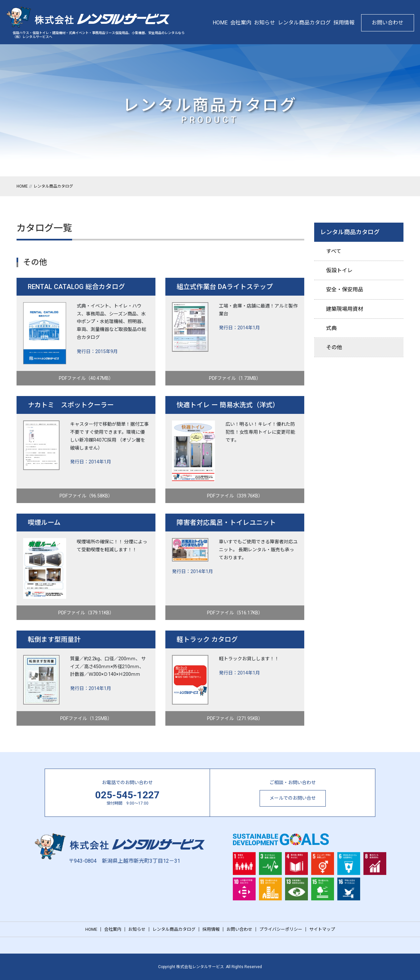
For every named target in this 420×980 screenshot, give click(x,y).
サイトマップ (322, 929)
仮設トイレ (339, 270)
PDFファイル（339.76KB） (235, 496)
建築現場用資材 (345, 309)
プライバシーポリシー (281, 929)
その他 (334, 347)
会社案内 (241, 23)
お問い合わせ (388, 23)
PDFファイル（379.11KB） (86, 613)
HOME (220, 23)
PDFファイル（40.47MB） (86, 378)
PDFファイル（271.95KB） (235, 718)
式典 (331, 328)
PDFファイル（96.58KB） (86, 496)
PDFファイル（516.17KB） (235, 613)
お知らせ (265, 23)
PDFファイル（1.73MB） (235, 378)
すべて (334, 251)
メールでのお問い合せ (293, 798)
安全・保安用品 (345, 290)
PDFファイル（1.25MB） (86, 718)
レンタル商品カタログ (304, 23)
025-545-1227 (127, 795)
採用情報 (344, 23)
